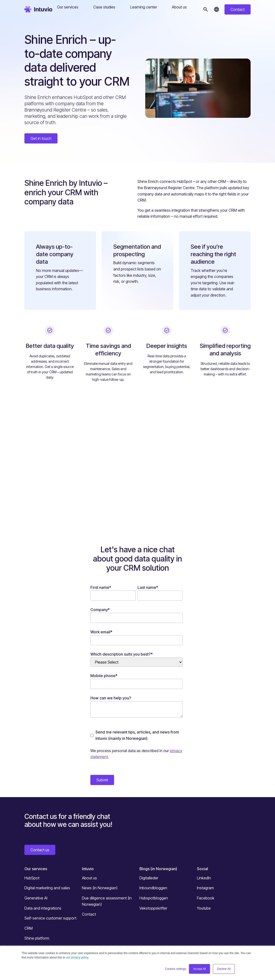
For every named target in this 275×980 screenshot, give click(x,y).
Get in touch (41, 138)
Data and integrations (43, 908)
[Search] (206, 9)
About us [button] (179, 7)
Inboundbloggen (153, 888)
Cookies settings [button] (175, 969)
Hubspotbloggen (154, 898)
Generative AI (36, 898)
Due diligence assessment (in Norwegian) (107, 901)
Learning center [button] (144, 7)
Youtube (204, 908)
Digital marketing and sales (47, 888)
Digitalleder (149, 878)
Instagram (205, 888)
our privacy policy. (77, 958)
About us (89, 878)
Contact (238, 9)
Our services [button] (68, 7)
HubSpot (32, 878)
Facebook (206, 898)
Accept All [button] (199, 969)
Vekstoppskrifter (153, 908)
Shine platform (37, 938)
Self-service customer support (50, 918)
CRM (29, 928)
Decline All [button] (224, 969)
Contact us (40, 850)
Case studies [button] (104, 7)
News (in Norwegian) (100, 888)
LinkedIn (204, 878)
